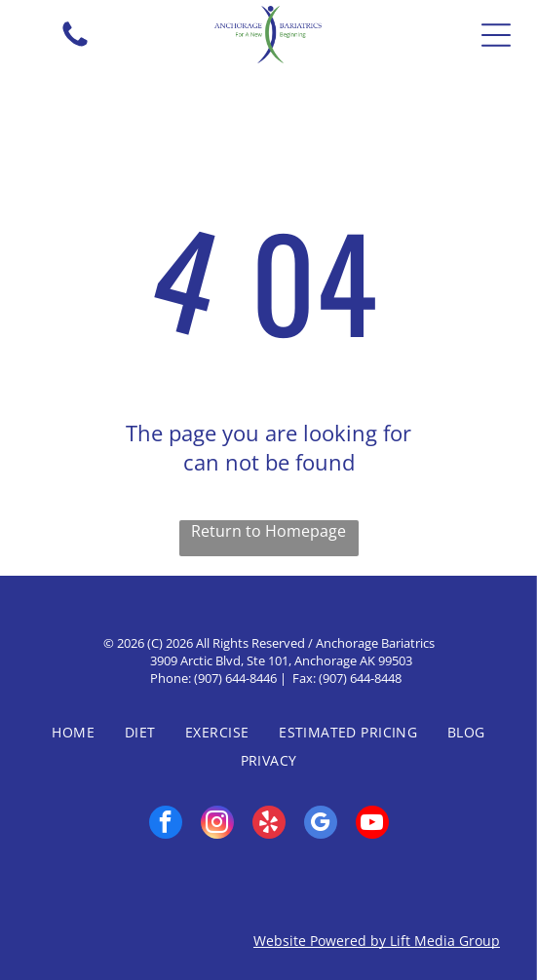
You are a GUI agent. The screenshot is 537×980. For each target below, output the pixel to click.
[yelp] (269, 825)
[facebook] (166, 825)
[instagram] (217, 825)
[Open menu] (496, 35)
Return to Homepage (268, 531)
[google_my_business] (321, 825)
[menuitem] (73, 732)
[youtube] (372, 825)
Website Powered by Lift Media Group (377, 941)
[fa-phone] (75, 45)
